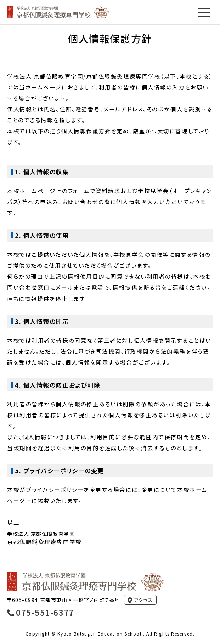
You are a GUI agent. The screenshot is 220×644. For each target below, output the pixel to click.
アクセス (143, 600)
